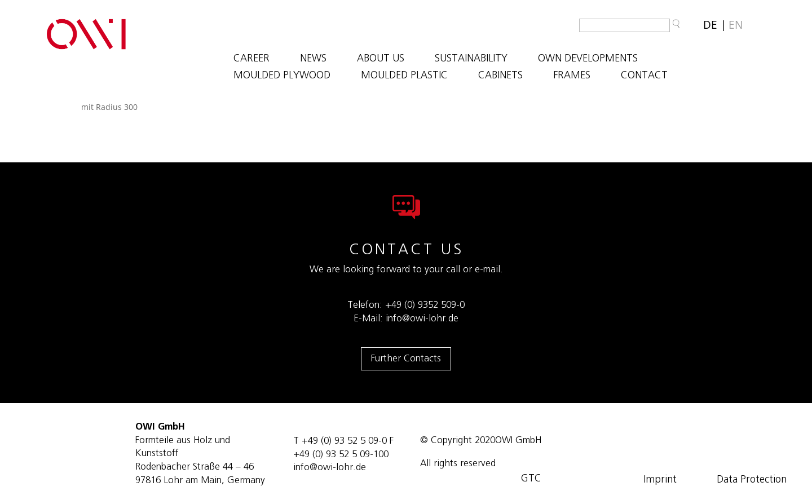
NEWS (313, 59)
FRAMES (572, 76)
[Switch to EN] (736, 25)
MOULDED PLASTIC (404, 76)
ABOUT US (381, 59)
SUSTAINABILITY (471, 59)
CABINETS (500, 76)
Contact (644, 76)
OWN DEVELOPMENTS (588, 59)
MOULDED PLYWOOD (282, 76)
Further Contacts (406, 358)
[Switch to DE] (710, 25)
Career (251, 59)
